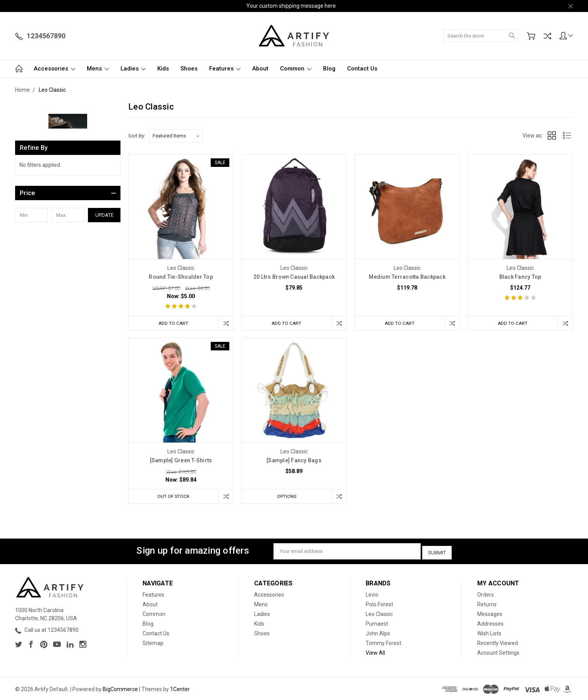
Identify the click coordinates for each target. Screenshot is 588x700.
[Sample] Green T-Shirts (181, 461)
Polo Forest (379, 604)
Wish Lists (489, 633)
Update (104, 215)
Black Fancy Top (520, 277)
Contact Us (362, 69)
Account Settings (498, 652)
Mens (98, 69)
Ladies (133, 69)
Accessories (54, 69)
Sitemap (153, 642)
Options (285, 497)
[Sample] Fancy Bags (294, 461)
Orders (486, 594)
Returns (487, 604)
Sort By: (137, 136)
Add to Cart (172, 323)
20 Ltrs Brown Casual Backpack (294, 277)
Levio (372, 594)
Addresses (490, 623)
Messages (490, 613)
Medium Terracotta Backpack (407, 277)
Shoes (189, 69)
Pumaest (377, 623)
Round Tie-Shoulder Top (181, 277)
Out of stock (172, 497)
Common (296, 69)
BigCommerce (120, 688)
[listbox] (176, 136)
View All (375, 652)
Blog (329, 69)
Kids (163, 69)
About (260, 69)
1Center (180, 688)
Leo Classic (379, 613)
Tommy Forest (383, 642)
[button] (68, 193)
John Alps (378, 633)
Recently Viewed (498, 642)
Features (225, 69)
